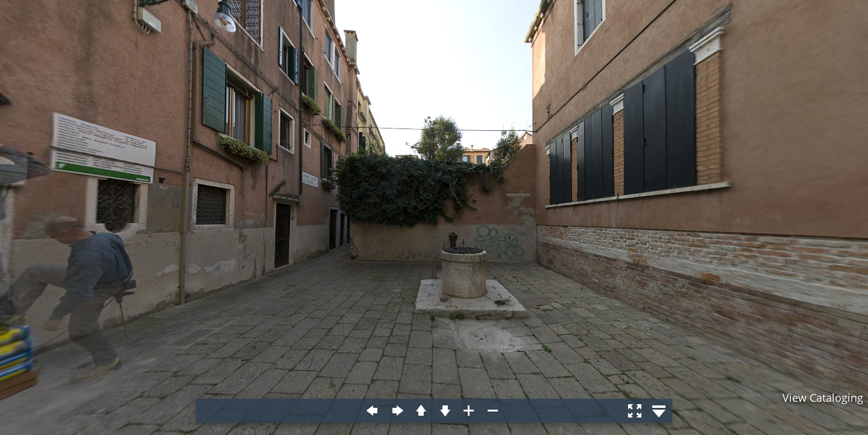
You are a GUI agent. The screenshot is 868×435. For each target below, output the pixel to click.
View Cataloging (823, 398)
